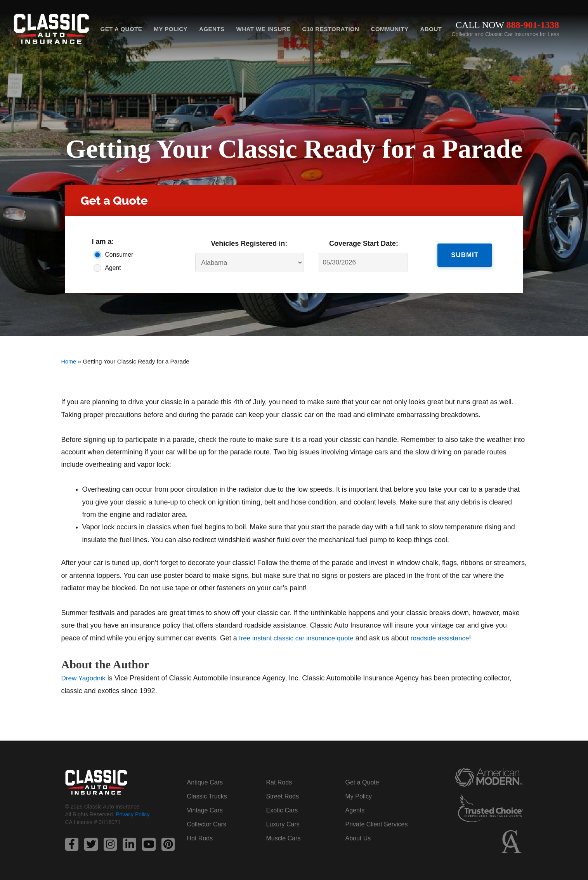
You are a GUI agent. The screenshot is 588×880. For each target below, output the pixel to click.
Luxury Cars (283, 824)
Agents (212, 29)
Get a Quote (121, 29)
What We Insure (264, 29)
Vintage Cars (205, 810)
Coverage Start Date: (364, 243)
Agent (113, 268)
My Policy (171, 29)
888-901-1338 (533, 25)
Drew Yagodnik (85, 678)
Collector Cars (207, 824)
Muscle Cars (284, 838)
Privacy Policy (132, 815)
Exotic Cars (282, 810)
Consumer (119, 255)
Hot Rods (200, 838)
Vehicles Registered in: (249, 243)
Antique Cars (205, 782)
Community (390, 29)
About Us (358, 838)
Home (69, 361)
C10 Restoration (331, 29)
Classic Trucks (207, 796)
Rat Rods (279, 782)
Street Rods (283, 796)
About (431, 29)
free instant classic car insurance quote (299, 638)
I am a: (103, 242)
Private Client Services (377, 824)
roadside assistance (448, 638)
